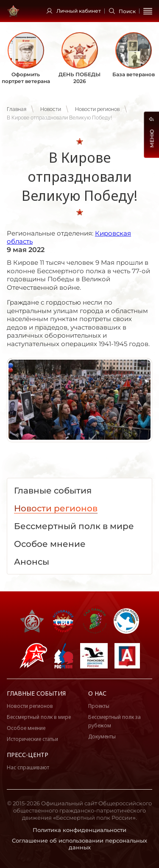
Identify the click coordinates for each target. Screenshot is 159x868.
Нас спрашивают (28, 767)
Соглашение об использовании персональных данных (79, 844)
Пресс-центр (28, 755)
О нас (97, 693)
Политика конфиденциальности (79, 830)
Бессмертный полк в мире (39, 717)
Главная (17, 109)
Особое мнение (26, 728)
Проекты (99, 706)
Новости (51, 109)
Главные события (36, 693)
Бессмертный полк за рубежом (114, 721)
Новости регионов (97, 109)
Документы (102, 736)
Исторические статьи (32, 739)
